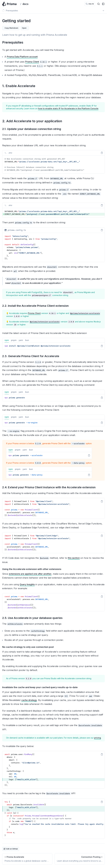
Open (24, 28)
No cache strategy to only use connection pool (28, 647)
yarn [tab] (21, 341)
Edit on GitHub (11, 849)
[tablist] (53, 340)
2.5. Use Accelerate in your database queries (32, 618)
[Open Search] (99, 4)
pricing (98, 738)
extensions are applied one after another (30, 574)
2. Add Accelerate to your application (32, 121)
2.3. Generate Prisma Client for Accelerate (31, 356)
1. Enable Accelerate (19, 86)
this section (74, 558)
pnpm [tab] (14, 341)
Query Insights (27, 584)
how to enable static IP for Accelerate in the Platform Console (68, 108)
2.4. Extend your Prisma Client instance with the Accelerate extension (49, 487)
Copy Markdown (11, 28)
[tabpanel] (53, 346)
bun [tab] (27, 341)
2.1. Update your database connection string (32, 129)
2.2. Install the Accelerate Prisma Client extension (35, 306)
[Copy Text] (102, 153)
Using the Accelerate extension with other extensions (32, 569)
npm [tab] (7, 341)
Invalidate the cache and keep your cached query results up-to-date (40, 687)
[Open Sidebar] (103, 4)
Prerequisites (13, 42)
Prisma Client (32, 62)
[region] (53, 165)
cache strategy (29, 700)
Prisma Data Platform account (22, 57)
